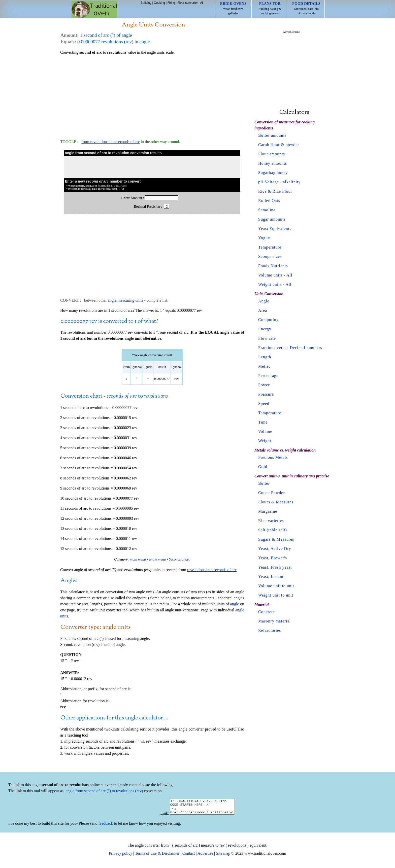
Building (146, 3)
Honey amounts (273, 163)
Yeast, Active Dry (275, 549)
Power (264, 385)
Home (94, 9)
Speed (264, 404)
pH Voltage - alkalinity (279, 182)
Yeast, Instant (271, 577)
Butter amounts (272, 135)
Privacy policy (121, 856)
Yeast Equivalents (275, 229)
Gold (263, 467)
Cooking (159, 3)
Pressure (266, 394)
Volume (265, 431)
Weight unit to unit (276, 595)
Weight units (270, 284)
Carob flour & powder (279, 145)
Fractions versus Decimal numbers (290, 348)
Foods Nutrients (273, 266)
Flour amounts (272, 154)
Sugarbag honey (273, 173)
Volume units (270, 275)
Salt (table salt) (273, 530)
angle (235, 604)
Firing (171, 3)
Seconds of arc (179, 559)
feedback (106, 826)
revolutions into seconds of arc (212, 570)
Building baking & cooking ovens (270, 8)
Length (265, 357)
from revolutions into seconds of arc (111, 142)
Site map (223, 856)
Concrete (267, 612)
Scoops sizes (270, 256)
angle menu (157, 559)
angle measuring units (125, 300)
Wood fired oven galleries (233, 8)
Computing (268, 320)
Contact (189, 856)
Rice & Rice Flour (275, 191)
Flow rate (267, 338)
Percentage (268, 376)
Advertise (205, 856)
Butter (264, 483)
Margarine (268, 511)
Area (263, 310)
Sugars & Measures (276, 539)
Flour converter (188, 3)
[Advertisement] (152, 95)
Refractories (270, 630)
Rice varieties (271, 521)
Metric (264, 366)
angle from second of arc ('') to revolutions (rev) (104, 791)
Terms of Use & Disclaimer (157, 856)
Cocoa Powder (272, 493)
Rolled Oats (269, 201)
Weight (265, 441)
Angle (264, 301)
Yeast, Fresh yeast (275, 567)
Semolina (267, 210)
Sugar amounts (272, 219)
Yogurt (265, 238)
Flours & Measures (276, 502)
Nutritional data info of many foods (306, 8)
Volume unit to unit (276, 586)
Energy (265, 329)
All (202, 3)
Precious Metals (273, 457)
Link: (161, 816)
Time (263, 422)
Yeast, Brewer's (273, 558)
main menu (138, 559)
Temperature (270, 247)
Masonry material (274, 621)
